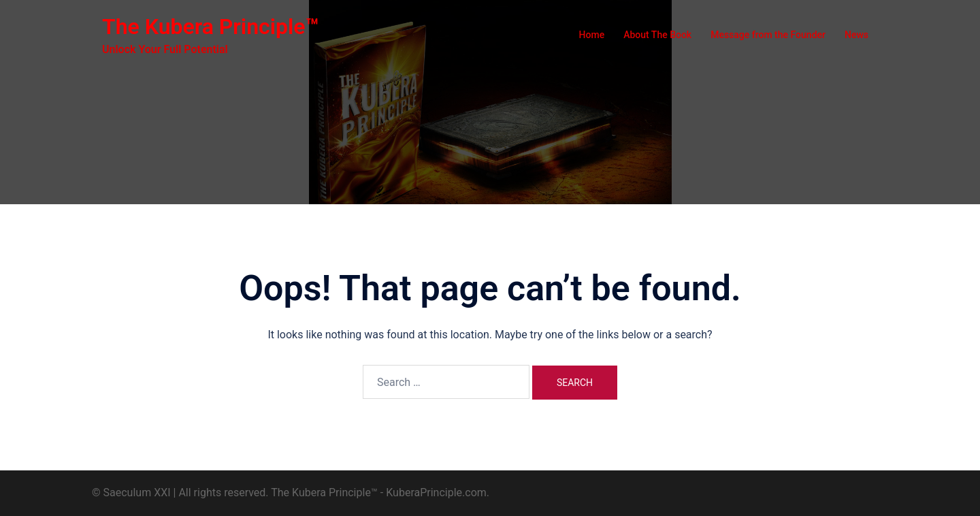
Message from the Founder (768, 35)
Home (592, 35)
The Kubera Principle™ (211, 27)
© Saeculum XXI (131, 493)
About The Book (657, 35)
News (856, 35)
